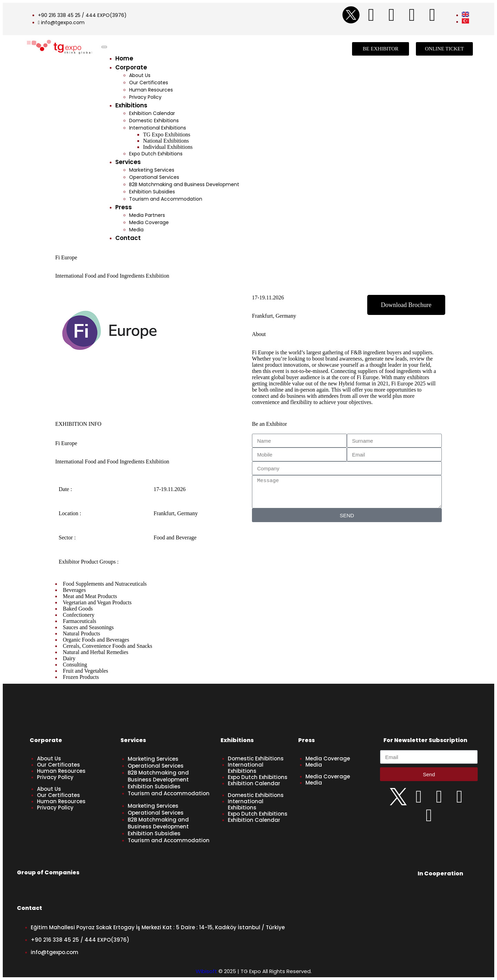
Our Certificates (149, 83)
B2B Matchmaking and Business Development (184, 184)
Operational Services (154, 177)
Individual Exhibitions (168, 147)
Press (124, 207)
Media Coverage (149, 222)
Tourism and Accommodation (166, 199)
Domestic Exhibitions (154, 121)
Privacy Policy (145, 97)
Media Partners (147, 215)
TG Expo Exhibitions (167, 134)
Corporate (131, 67)
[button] (406, 305)
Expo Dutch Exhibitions (156, 154)
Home (124, 58)
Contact (128, 238)
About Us (140, 75)
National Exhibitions (166, 141)
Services (128, 162)
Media (136, 230)
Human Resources (151, 90)
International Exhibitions (158, 128)
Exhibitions (131, 105)
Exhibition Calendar (152, 113)
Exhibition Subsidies (152, 192)
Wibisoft (206, 971)
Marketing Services (152, 170)
